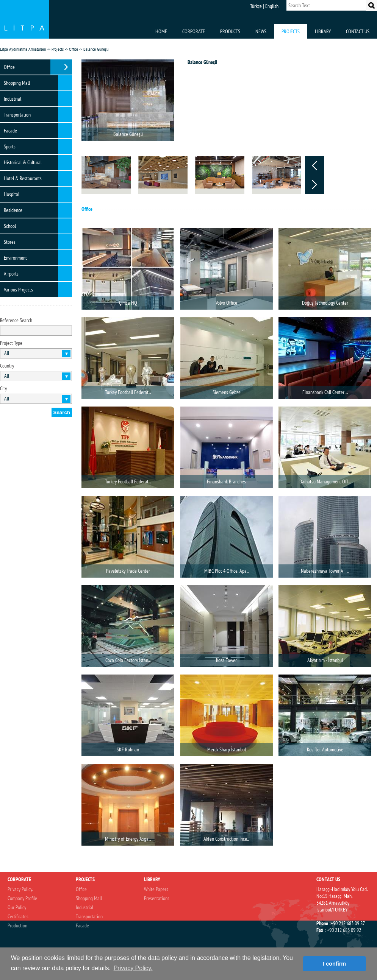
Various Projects (18, 290)
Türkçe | (257, 6)
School (10, 226)
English (272, 6)
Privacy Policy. (20, 889)
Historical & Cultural (23, 162)
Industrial (13, 99)
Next (314, 184)
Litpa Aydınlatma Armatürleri (23, 49)
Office (74, 49)
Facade (10, 131)
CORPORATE (194, 31)
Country (7, 366)
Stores (10, 242)
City (3, 388)
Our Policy (17, 907)
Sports (10, 146)
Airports (11, 274)
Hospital (12, 194)
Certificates (18, 916)
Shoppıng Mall (17, 83)
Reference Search (16, 320)
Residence (13, 210)
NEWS (261, 31)
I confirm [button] (334, 964)
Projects (58, 49)
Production (17, 925)
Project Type (11, 343)
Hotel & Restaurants (23, 178)
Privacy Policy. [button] (133, 968)
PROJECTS (291, 31)
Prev (314, 165)
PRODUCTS (230, 31)
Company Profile (22, 898)
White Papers (156, 889)
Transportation (17, 115)
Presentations (157, 898)
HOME (161, 31)
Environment (15, 258)
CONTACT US (358, 31)
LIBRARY (323, 31)
